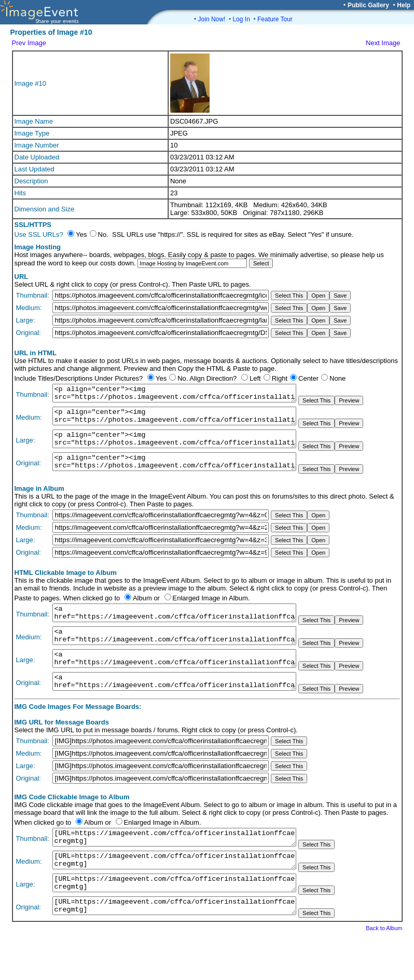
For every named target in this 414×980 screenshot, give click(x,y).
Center (308, 378)
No (182, 378)
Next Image (383, 43)
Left (255, 378)
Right (280, 378)
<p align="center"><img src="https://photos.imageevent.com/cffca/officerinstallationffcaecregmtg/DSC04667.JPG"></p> (174, 473)
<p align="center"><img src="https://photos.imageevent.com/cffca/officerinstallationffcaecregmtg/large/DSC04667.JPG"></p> (174, 447)
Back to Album (384, 965)
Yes (161, 378)
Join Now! (212, 19)
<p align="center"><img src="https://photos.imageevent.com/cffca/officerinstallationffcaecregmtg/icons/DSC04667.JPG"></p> (174, 395)
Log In (241, 19)
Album (142, 610)
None (337, 378)
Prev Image (29, 43)
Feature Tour (275, 19)
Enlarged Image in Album (210, 610)
